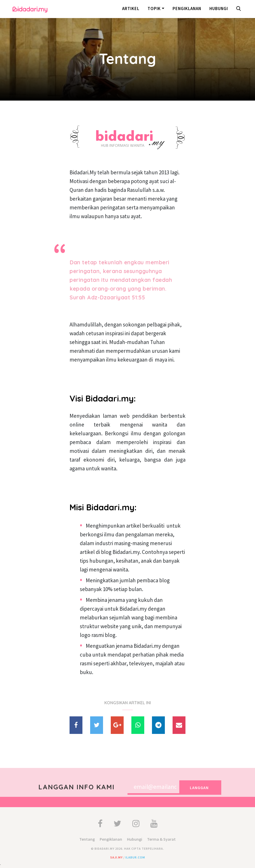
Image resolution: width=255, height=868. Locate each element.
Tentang (87, 839)
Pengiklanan (187, 9)
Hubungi (219, 9)
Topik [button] (154, 9)
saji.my (116, 857)
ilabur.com (135, 857)
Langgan (199, 788)
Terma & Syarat (161, 839)
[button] (240, 9)
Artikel (131, 9)
